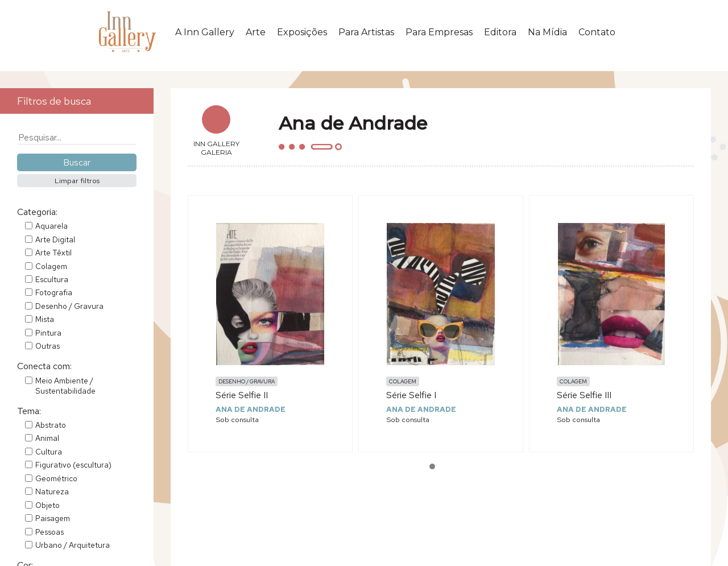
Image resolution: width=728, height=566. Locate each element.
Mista (45, 319)
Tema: (29, 411)
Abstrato (51, 425)
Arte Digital (55, 239)
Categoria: (37, 212)
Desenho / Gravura (69, 306)
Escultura (52, 279)
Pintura (48, 333)
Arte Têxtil (53, 253)
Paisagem (53, 518)
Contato (597, 32)
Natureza (52, 491)
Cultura (49, 452)
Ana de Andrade (251, 409)
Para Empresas (439, 32)
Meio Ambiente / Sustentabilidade (65, 386)
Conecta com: (44, 366)
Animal (47, 438)
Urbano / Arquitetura (73, 545)
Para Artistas (366, 32)
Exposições (302, 32)
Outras (47, 346)
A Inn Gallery (205, 32)
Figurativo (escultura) (73, 465)
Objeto (47, 505)
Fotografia (54, 292)
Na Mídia (547, 32)
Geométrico (56, 478)
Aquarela (51, 226)
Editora (500, 32)
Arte (256, 32)
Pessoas (49, 532)
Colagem (51, 266)
